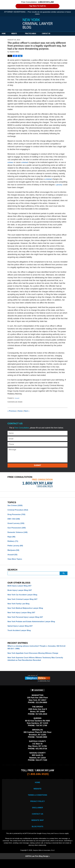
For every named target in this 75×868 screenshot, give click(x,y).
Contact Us (53, 34)
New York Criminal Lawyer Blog (38, 24)
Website (19, 34)
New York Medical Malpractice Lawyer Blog (26, 611)
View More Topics (15, 561)
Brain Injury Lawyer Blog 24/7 (21, 593)
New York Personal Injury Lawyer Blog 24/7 (26, 621)
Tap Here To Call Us (37, 6)
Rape (12, 538)
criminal (25, 162)
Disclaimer (38, 815)
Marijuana (14, 552)
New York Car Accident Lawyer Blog (23, 597)
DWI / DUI (14, 519)
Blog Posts (37, 835)
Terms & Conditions (37, 801)
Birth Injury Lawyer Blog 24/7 (20, 588)
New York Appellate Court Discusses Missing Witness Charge (35, 658)
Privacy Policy (37, 808)
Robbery (13, 543)
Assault (17, 398)
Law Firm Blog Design (37, 865)
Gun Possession (17, 529)
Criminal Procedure (19, 510)
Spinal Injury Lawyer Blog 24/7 (21, 630)
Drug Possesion (17, 515)
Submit (37, 465)
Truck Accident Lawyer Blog (20, 635)
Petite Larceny (16, 547)
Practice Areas (35, 34)
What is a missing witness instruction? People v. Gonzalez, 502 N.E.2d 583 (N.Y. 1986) (35, 652)
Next (28, 411)
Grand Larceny (17, 524)
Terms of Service (60, 842)
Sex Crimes (16, 506)
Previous (12, 411)
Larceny (59, 185)
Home (6, 34)
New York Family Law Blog (19, 607)
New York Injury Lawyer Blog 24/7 (22, 616)
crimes (11, 162)
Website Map (37, 828)
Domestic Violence (18, 533)
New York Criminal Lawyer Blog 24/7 (23, 602)
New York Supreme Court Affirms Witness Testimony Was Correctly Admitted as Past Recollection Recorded (37, 664)
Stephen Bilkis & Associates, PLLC (44, 859)
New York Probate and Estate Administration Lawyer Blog (33, 625)
